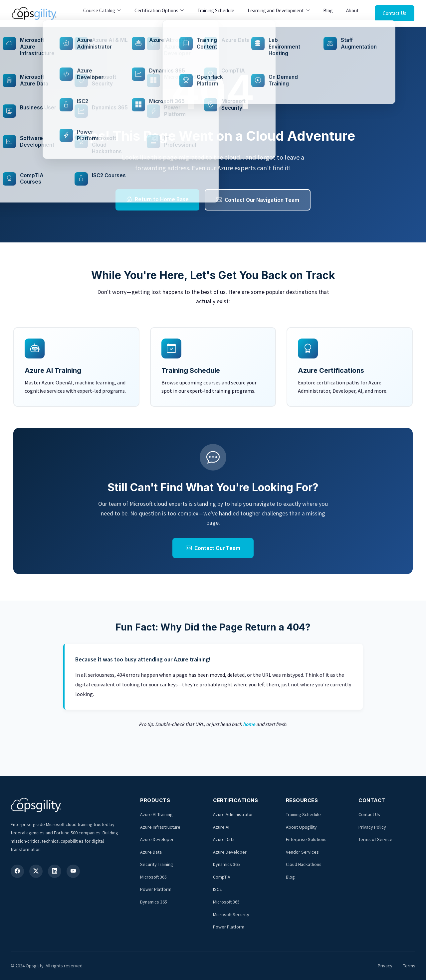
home (249, 724)
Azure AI (221, 827)
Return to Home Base (157, 199)
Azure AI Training (156, 814)
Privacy (385, 966)
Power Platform (156, 889)
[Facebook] (17, 871)
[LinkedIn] (55, 871)
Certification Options (156, 10)
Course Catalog (99, 10)
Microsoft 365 (153, 877)
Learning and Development (276, 10)
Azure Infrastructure (160, 827)
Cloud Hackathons (304, 864)
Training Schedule (216, 10)
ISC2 (217, 889)
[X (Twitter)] (36, 871)
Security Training (157, 864)
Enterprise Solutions (306, 839)
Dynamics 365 (154, 902)
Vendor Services (302, 852)
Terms (409, 966)
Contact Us (395, 13)
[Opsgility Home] (34, 13)
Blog (328, 10)
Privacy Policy (372, 827)
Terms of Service (375, 839)
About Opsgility (301, 827)
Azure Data (151, 852)
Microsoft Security (231, 914)
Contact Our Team (213, 548)
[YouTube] (73, 871)
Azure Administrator (233, 814)
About (352, 10)
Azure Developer (157, 839)
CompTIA (222, 877)
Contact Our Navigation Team (258, 200)
